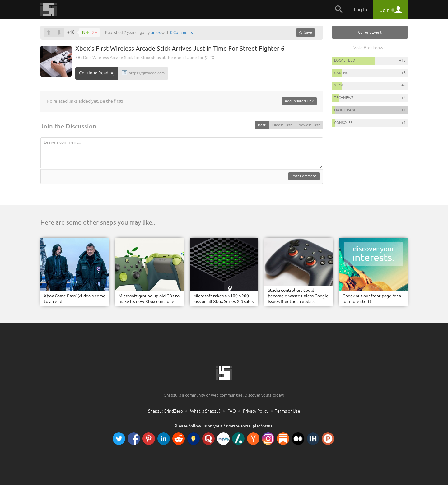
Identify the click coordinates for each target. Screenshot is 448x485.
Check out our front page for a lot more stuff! (372, 299)
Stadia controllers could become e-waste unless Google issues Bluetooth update (298, 296)
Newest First (309, 125)
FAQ (232, 411)
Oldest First (282, 125)
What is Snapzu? (205, 411)
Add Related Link (299, 101)
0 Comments (182, 32)
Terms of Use (287, 411)
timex (156, 32)
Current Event (370, 32)
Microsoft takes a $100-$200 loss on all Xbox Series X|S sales (223, 299)
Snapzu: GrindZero (166, 411)
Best (262, 125)
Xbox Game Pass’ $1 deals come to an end (75, 299)
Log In (360, 9)
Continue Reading (97, 73)
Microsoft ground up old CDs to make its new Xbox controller (149, 299)
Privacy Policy (256, 411)
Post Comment (304, 176)
